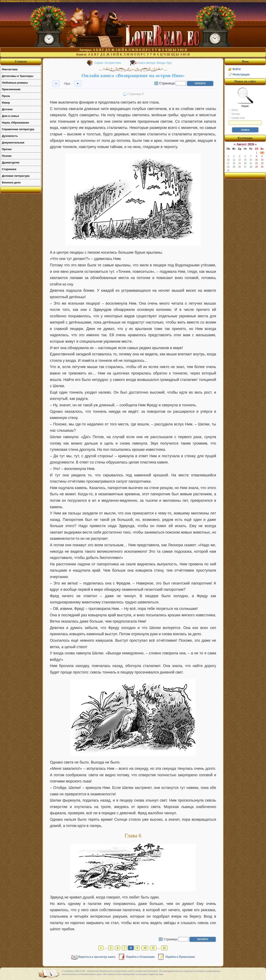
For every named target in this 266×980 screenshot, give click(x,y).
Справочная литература (18, 129)
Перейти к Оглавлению (141, 957)
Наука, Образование (15, 123)
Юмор (6, 103)
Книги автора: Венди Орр (155, 63)
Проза (6, 96)
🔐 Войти (234, 69)
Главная (21, 61)
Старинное (9, 169)
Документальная (13, 143)
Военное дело (11, 182)
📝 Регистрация (239, 74)
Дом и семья (10, 116)
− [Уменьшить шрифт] (56, 83)
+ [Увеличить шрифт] (78, 83)
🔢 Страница (164, 83)
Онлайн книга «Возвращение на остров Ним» (133, 75)
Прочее (7, 149)
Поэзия (7, 156)
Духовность (10, 136)
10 (145, 948)
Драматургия (11, 163)
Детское (7, 109)
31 (164, 948)
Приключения (11, 89)
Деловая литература (16, 176)
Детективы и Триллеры (18, 76)
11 (153, 948)
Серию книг (236, 118)
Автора (234, 114)
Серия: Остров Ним (108, 63)
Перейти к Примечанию (180, 957)
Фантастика (10, 69)
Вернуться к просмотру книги (97, 957)
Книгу (233, 110)
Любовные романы (15, 83)
